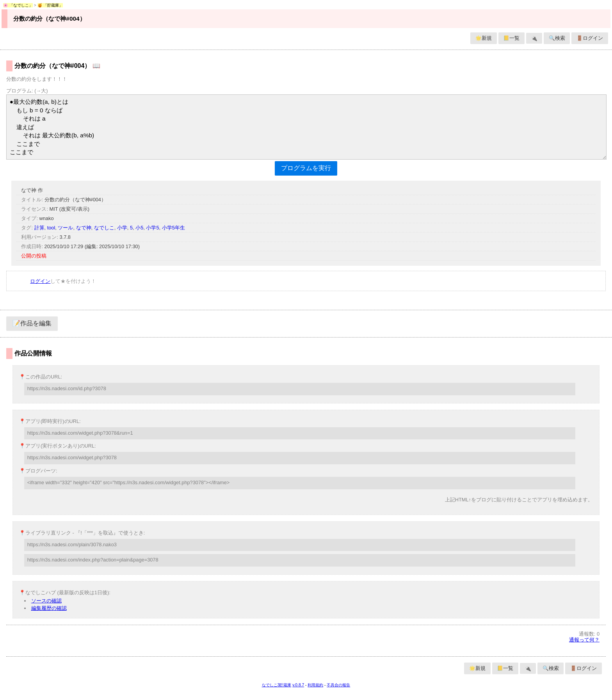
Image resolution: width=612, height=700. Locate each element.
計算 (39, 228)
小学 (122, 228)
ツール (65, 228)
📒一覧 (511, 38)
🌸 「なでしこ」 (18, 5)
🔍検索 (557, 38)
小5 (139, 228)
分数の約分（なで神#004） (49, 19)
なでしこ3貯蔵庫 (277, 685)
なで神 (84, 228)
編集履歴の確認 (49, 608)
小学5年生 (173, 228)
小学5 (152, 228)
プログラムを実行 (306, 168)
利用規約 (315, 685)
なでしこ (104, 228)
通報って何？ (584, 640)
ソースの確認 (46, 601)
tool (51, 228)
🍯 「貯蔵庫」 (50, 5)
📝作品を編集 (32, 323)
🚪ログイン (590, 38)
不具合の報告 (338, 685)
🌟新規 (484, 38)
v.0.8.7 (298, 685)
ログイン (40, 281)
